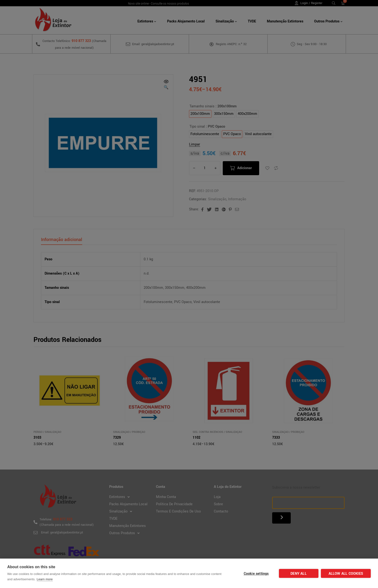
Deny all (299, 574)
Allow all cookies (346, 574)
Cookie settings (256, 574)
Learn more (45, 579)
